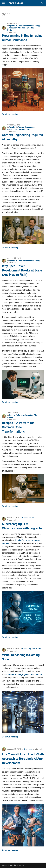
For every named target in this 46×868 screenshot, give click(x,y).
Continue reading (10, 114)
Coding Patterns (16, 415)
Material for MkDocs (18, 865)
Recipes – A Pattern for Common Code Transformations (18, 427)
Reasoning (27, 649)
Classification (28, 518)
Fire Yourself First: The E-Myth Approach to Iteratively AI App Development (23, 759)
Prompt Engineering (26, 127)
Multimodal (36, 649)
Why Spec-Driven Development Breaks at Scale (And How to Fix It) (22, 270)
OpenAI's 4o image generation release (24, 675)
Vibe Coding (23, 28)
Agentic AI (13, 26)
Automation (12, 28)
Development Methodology (29, 26)
